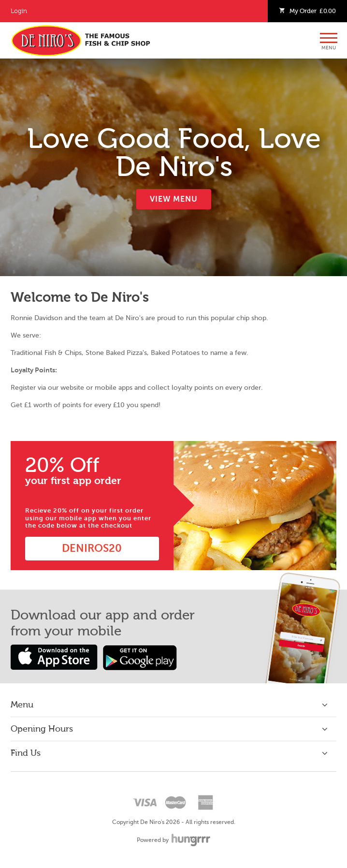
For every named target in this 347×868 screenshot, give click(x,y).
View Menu (174, 199)
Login (19, 11)
